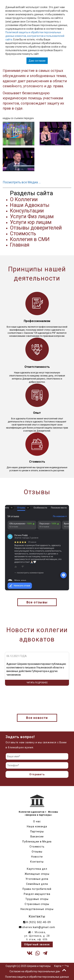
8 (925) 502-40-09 (37, 922)
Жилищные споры (37, 874)
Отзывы (37, 852)
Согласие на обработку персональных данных (37, 971)
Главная (20, 245)
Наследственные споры (37, 909)
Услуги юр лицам (31, 222)
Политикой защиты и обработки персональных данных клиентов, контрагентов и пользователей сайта (35, 36)
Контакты (37, 862)
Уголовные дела (37, 879)
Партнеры (37, 831)
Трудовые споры (37, 899)
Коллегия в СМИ (30, 239)
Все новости (37, 718)
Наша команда (37, 826)
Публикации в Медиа (37, 842)
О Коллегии (24, 199)
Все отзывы (37, 602)
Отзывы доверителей (36, 228)
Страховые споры (37, 904)
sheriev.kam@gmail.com (37, 927)
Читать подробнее (37, 683)
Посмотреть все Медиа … (22, 182)
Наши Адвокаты (30, 205)
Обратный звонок (37, 944)
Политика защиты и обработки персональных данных (37, 977)
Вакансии (37, 837)
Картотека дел (37, 869)
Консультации (27, 211)
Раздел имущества (37, 894)
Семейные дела (37, 884)
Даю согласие (37, 61)
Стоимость (23, 233)
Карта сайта (61, 966)
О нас (37, 821)
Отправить (37, 774)
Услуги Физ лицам (32, 216)
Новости (37, 857)
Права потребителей (37, 889)
